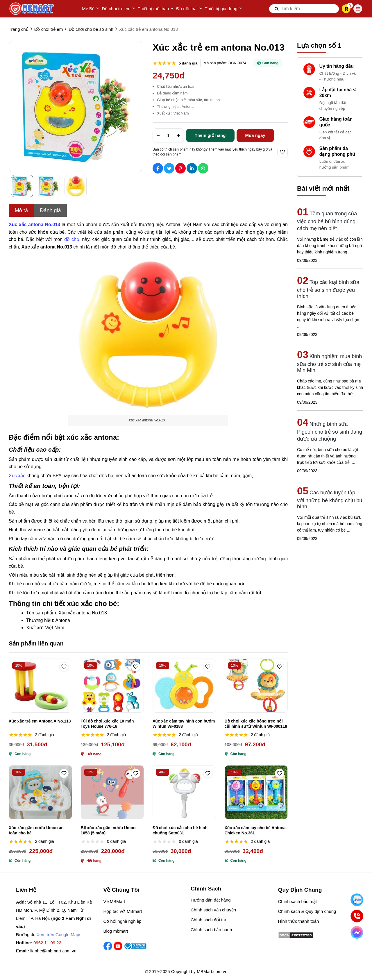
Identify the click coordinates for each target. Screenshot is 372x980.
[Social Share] (158, 168)
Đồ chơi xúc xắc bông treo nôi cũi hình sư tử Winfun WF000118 (256, 724)
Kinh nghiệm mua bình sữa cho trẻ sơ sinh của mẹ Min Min (329, 363)
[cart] (346, 9)
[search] (304, 9)
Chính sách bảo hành (211, 930)
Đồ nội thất (189, 9)
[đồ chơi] (73, 239)
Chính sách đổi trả (208, 920)
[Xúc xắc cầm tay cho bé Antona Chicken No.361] (256, 792)
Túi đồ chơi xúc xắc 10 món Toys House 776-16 (107, 724)
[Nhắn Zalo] (357, 900)
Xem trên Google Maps (59, 935)
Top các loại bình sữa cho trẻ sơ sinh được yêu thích (328, 289)
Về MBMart (114, 901)
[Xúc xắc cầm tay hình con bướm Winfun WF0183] (184, 686)
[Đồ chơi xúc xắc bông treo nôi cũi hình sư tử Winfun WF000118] (256, 686)
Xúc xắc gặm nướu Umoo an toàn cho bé (36, 830)
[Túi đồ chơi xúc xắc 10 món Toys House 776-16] (112, 686)
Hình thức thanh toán (299, 921)
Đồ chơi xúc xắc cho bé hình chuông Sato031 (180, 830)
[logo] (32, 9)
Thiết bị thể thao (156, 9)
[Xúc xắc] (18, 475)
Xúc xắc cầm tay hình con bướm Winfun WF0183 (184, 724)
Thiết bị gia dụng (224, 9)
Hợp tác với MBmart (123, 911)
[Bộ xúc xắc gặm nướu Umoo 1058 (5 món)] (112, 792)
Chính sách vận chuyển (213, 910)
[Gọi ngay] (357, 916)
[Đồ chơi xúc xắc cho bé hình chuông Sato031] (184, 792)
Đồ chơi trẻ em (119, 9)
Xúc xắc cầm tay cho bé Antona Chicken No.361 (255, 830)
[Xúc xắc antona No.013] (35, 224)
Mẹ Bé (91, 9)
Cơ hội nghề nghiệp (122, 921)
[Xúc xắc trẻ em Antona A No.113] (40, 686)
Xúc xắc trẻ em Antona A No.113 (40, 721)
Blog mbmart (116, 931)
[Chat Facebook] (357, 932)
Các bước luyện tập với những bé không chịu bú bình (330, 500)
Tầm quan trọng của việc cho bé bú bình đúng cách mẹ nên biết (327, 221)
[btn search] (277, 9)
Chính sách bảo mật (298, 901)
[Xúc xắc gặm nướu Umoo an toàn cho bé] (40, 792)
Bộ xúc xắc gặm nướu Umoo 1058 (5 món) (108, 830)
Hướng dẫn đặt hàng (211, 900)
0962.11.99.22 (47, 943)
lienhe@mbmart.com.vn (53, 951)
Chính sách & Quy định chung (307, 911)
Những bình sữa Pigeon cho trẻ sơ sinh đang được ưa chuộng (330, 431)
